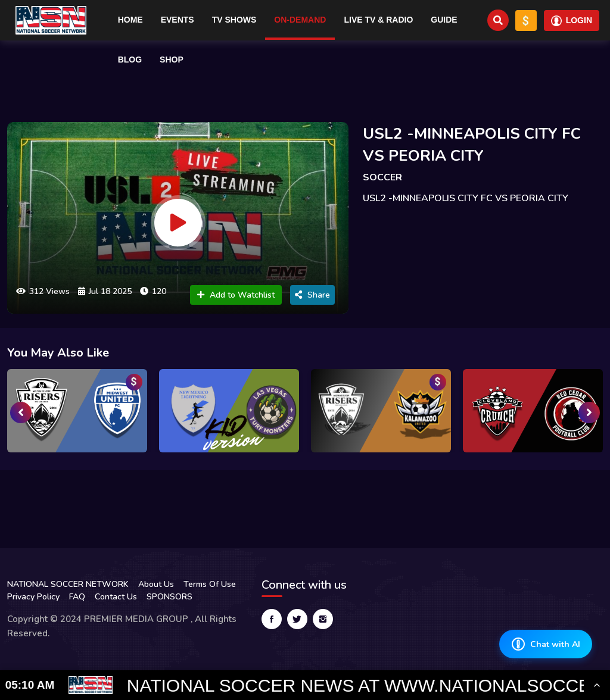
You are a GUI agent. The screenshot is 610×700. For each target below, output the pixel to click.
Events (178, 20)
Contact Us (116, 597)
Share (312, 295)
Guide (444, 20)
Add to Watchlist (236, 295)
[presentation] (21, 412)
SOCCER (382, 177)
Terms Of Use (210, 584)
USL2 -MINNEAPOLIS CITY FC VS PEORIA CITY (472, 145)
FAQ (77, 597)
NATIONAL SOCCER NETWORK (68, 584)
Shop (172, 60)
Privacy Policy (33, 597)
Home (130, 20)
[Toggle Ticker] (597, 685)
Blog (130, 60)
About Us (156, 584)
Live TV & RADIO (378, 20)
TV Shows (234, 20)
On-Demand (300, 20)
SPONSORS (169, 597)
